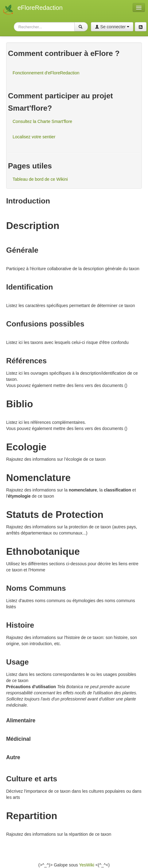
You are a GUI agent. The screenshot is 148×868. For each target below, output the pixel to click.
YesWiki (86, 865)
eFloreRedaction (40, 8)
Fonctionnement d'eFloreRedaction (46, 73)
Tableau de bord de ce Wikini (40, 179)
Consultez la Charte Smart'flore (42, 121)
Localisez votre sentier (34, 137)
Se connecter (112, 27)
